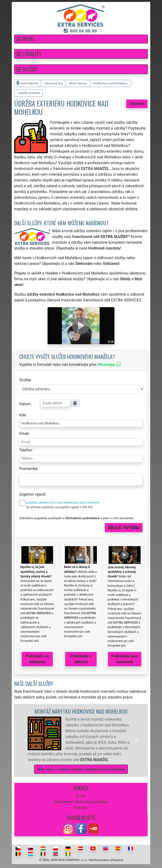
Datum (25, 404)
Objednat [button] (137, 104)
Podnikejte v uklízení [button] (81, 659)
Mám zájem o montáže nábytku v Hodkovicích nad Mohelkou (81, 769)
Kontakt (81, 808)
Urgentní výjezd (32, 494)
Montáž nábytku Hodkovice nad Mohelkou (81, 711)
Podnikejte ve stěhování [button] (37, 659)
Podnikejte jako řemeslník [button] (125, 659)
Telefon (26, 450)
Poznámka (28, 469)
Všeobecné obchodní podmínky (81, 802)
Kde (22, 415)
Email (24, 434)
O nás (81, 796)
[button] (81, 39)
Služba (25, 380)
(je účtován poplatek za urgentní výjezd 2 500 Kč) (59, 507)
